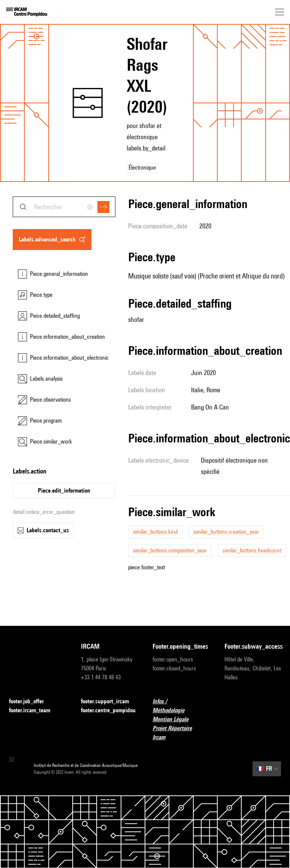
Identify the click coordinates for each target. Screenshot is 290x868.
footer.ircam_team (34, 711)
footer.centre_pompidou (109, 711)
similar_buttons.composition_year (170, 550)
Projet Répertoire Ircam (181, 733)
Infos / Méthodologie (181, 706)
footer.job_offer (31, 702)
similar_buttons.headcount (252, 550)
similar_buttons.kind (155, 532)
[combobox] (64, 207)
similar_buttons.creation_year (226, 532)
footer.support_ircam (109, 702)
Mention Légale (175, 720)
